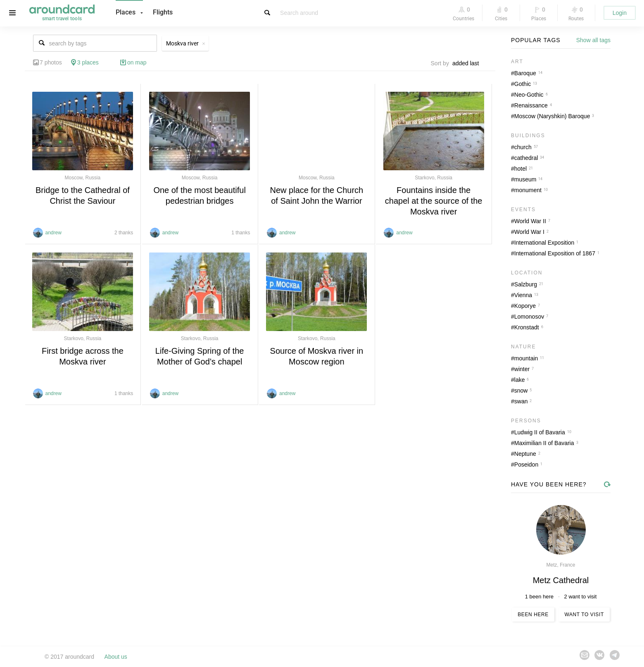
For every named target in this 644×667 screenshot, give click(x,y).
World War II (530, 221)
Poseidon (526, 465)
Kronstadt (527, 327)
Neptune (525, 454)
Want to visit (584, 615)
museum (525, 179)
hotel (520, 169)
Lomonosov (529, 317)
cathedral (526, 158)
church (523, 147)
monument (528, 190)
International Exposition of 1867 (555, 253)
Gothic (523, 84)
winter (522, 369)
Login (620, 13)
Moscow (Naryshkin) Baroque (552, 116)
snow (521, 391)
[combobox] (468, 63)
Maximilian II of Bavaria (544, 443)
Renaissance (531, 105)
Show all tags (593, 40)
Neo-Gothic (529, 95)
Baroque (525, 73)
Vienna (523, 295)
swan (521, 401)
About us (116, 657)
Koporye (525, 306)
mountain (526, 358)
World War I (529, 232)
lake (520, 380)
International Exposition (544, 243)
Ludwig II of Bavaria (540, 432)
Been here (533, 615)
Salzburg (526, 284)
